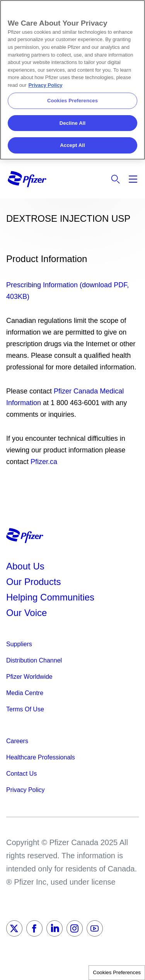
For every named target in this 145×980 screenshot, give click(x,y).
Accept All (72, 145)
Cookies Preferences (117, 972)
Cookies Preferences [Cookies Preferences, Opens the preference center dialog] (72, 101)
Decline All (72, 123)
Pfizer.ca (44, 462)
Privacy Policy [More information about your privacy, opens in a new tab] (45, 85)
